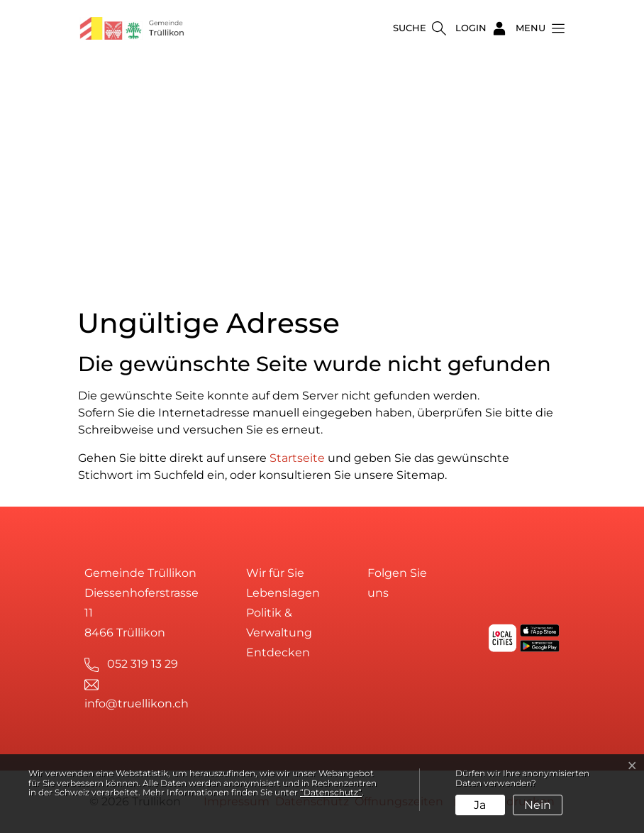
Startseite (297, 458)
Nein (538, 805)
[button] (536, 28)
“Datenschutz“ (331, 792)
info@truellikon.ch (137, 704)
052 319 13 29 (143, 664)
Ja (480, 805)
